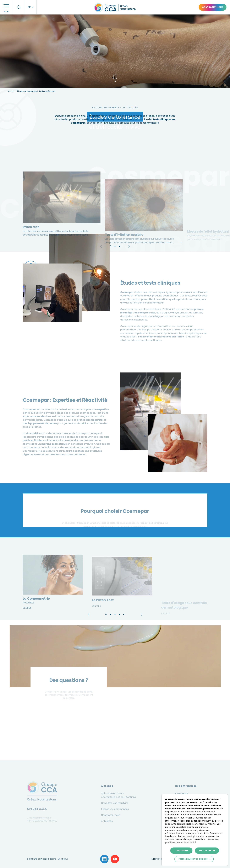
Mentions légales (161, 859)
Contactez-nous (213, 7)
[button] (6, 7)
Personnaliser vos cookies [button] (193, 859)
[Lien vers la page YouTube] (115, 859)
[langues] (31, 7)
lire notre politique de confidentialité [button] (192, 841)
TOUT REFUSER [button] (181, 850)
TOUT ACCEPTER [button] (207, 850)
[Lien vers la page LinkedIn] (104, 859)
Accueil (11, 91)
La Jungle (63, 859)
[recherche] (19, 7)
